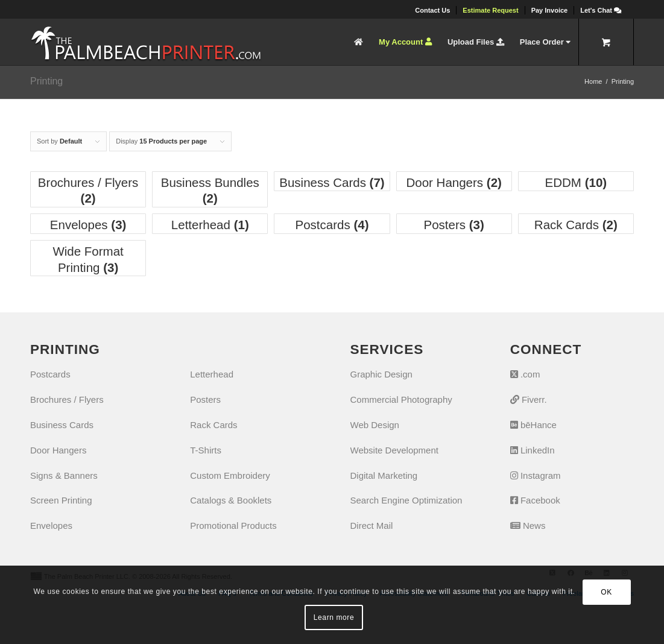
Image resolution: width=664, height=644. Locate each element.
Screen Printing (61, 500)
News (528, 526)
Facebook (535, 500)
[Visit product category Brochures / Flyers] (88, 189)
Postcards (50, 374)
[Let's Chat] (601, 10)
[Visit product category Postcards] (332, 224)
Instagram (536, 475)
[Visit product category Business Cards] (332, 182)
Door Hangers (58, 450)
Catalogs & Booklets (231, 500)
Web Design (375, 425)
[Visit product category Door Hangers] (454, 182)
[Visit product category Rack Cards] (576, 224)
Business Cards (62, 425)
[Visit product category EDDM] (576, 182)
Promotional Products (233, 526)
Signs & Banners (64, 475)
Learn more (334, 617)
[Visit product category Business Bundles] (210, 189)
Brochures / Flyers (67, 399)
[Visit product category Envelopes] (88, 224)
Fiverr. (529, 399)
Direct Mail (372, 526)
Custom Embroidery (230, 475)
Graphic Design (381, 374)
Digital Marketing (384, 475)
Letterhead (212, 374)
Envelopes (51, 526)
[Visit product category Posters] (454, 224)
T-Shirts (206, 450)
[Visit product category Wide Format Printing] (88, 258)
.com (525, 374)
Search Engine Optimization (406, 500)
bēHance (533, 425)
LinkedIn (533, 450)
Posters (205, 399)
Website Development (394, 450)
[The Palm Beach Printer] (146, 42)
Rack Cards (213, 425)
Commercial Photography (401, 399)
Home (593, 81)
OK (606, 592)
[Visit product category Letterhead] (210, 224)
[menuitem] (433, 10)
